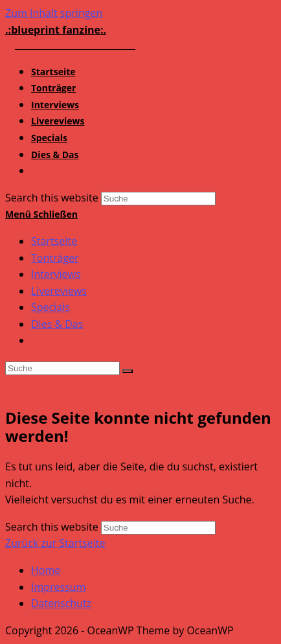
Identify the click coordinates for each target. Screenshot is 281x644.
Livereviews (59, 291)
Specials (51, 307)
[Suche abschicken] (128, 371)
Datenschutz (61, 603)
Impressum (58, 587)
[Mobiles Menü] (41, 214)
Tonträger (55, 258)
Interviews (56, 274)
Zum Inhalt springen (54, 13)
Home (46, 570)
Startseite (54, 241)
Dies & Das (57, 324)
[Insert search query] (62, 368)
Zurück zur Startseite (55, 543)
